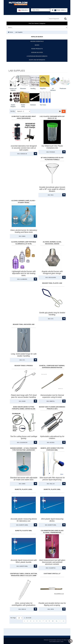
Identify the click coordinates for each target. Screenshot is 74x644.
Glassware (23, 88)
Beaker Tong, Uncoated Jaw (24, 324)
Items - (59, 10)
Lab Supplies (19, 32)
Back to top (71, 641)
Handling (33, 88)
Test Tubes (43, 105)
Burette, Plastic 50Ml (24, 531)
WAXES (37, 45)
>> (63, 621)
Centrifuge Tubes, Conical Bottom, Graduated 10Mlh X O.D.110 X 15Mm (24, 575)
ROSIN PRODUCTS (37, 49)
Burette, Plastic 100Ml (24, 489)
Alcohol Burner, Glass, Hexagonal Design (52, 243)
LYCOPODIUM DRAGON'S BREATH (37, 56)
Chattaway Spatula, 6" (52, 574)
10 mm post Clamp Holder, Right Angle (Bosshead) (24, 117)
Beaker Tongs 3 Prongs (24, 366)
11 (56, 621)
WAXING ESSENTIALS (37, 41)
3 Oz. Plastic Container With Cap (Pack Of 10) (52, 117)
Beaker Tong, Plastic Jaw (52, 283)
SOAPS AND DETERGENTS (37, 60)
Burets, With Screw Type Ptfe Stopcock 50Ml (52, 449)
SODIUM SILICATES (37, 52)
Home (10, 32)
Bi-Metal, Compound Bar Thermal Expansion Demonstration (52, 367)
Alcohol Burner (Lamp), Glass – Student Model (24, 202)
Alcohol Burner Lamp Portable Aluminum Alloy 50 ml (24, 243)
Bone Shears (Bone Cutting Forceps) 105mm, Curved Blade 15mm (24, 409)
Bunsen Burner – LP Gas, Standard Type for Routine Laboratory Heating (24, 450)
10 (53, 621)
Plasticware (63, 88)
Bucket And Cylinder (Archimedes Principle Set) (52, 408)
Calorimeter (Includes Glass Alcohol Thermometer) (52, 532)
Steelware (33, 105)
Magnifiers (43, 88)
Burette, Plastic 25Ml (52, 489)
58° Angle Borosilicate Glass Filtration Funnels (52, 159)
